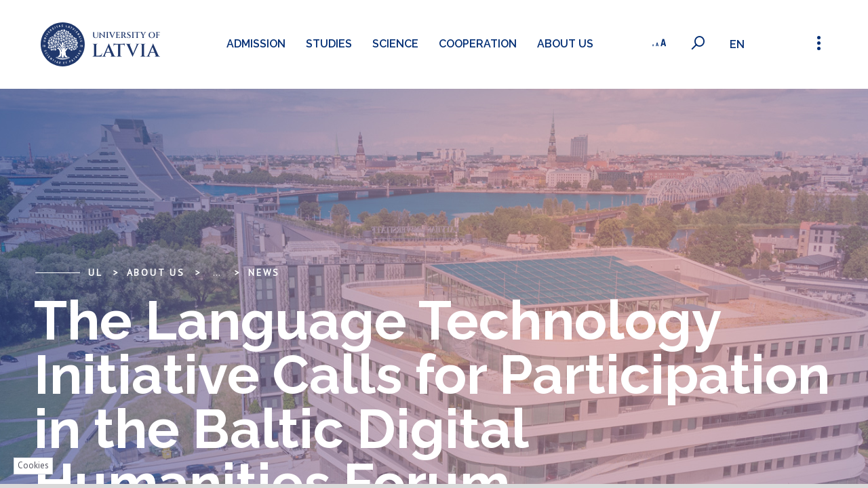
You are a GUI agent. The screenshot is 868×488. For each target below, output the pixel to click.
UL (96, 272)
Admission (254, 44)
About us (563, 44)
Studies (327, 44)
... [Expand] (217, 272)
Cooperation (476, 44)
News (264, 272)
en (738, 44)
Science (393, 44)
